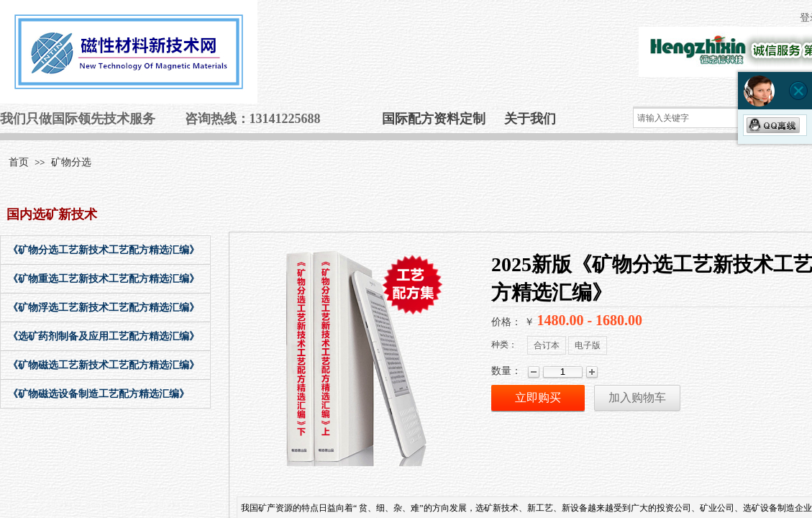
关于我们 (530, 119)
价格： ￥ (513, 322)
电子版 (588, 345)
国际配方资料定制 (434, 119)
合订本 (547, 345)
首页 (19, 162)
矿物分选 (71, 162)
